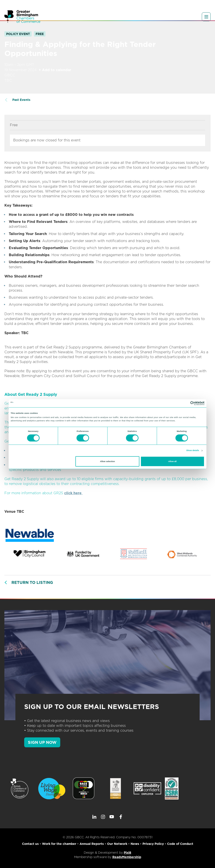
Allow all (172, 461)
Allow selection (107, 461)
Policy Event (18, 34)
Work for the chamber (59, 844)
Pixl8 (128, 853)
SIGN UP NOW (42, 742)
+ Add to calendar (55, 70)
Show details (193, 451)
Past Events (21, 100)
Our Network (117, 844)
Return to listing (32, 582)
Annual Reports (92, 844)
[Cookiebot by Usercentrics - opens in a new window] (185, 403)
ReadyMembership (127, 857)
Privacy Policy (153, 844)
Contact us (30, 844)
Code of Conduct (180, 844)
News (135, 844)
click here (73, 493)
